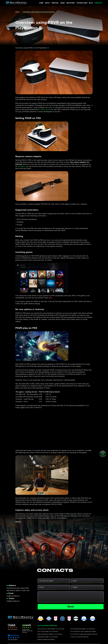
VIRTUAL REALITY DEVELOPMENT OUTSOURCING (51, 629)
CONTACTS (97, 3)
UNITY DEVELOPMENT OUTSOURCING (48, 632)
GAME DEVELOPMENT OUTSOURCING (48, 637)
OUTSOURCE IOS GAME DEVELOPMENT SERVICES (84, 634)
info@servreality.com (13, 596)
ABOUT (46, 3)
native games (45, 110)
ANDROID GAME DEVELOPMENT (46, 640)
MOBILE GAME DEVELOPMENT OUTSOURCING (50, 634)
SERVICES (54, 3)
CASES (61, 3)
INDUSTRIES (69, 3)
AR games (22, 166)
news (17, 12)
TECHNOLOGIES (80, 3)
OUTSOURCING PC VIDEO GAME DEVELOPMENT (83, 632)
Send (71, 607)
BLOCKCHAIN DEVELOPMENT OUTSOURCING (83, 629)
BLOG (89, 3)
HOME (40, 3)
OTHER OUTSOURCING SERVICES (79, 637)
